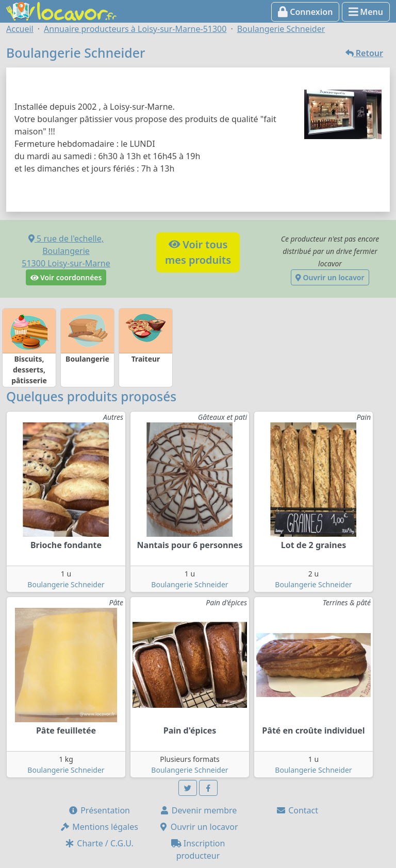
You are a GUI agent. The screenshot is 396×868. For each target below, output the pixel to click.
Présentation (99, 810)
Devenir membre (198, 810)
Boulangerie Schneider (66, 584)
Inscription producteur (198, 849)
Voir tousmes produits (198, 252)
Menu (366, 12)
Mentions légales (99, 827)
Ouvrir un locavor (330, 277)
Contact (297, 810)
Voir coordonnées (66, 277)
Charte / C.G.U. (99, 843)
